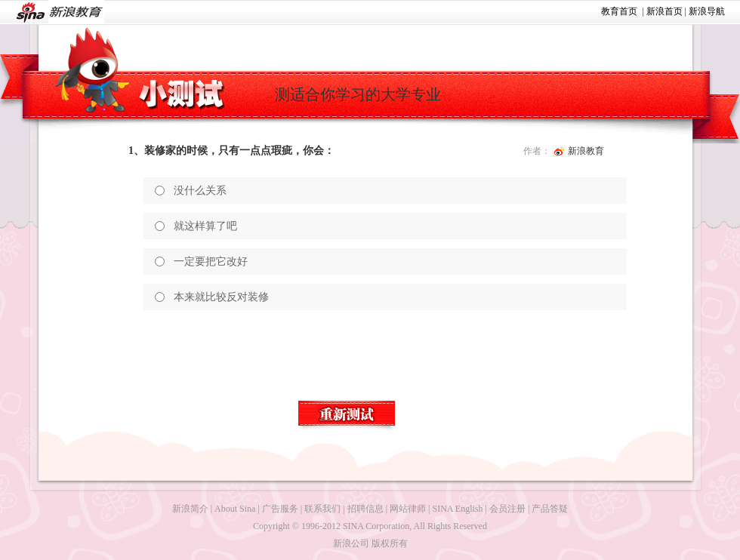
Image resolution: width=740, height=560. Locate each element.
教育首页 (619, 11)
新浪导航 (707, 11)
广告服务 (280, 509)
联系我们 (322, 509)
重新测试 (347, 416)
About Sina (235, 509)
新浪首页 (664, 11)
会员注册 (507, 509)
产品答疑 (550, 509)
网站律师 (408, 509)
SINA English (457, 509)
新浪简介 (190, 509)
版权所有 (390, 543)
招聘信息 (365, 509)
